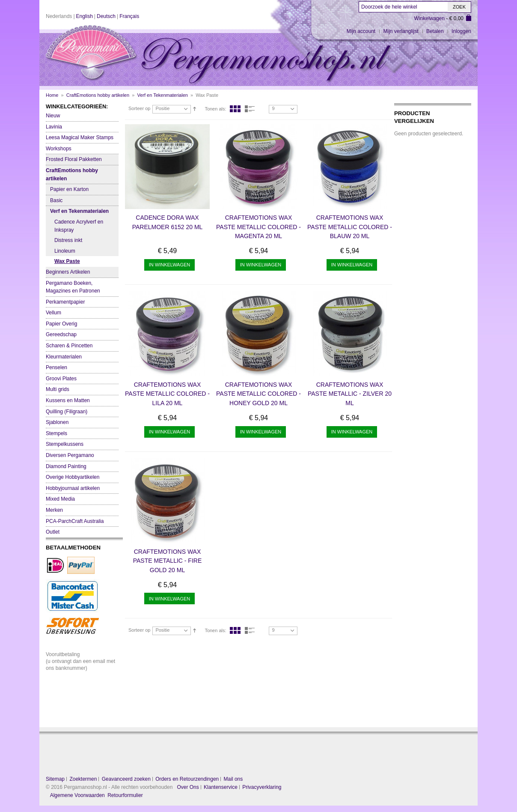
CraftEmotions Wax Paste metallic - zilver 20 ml (350, 394)
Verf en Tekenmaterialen (162, 95)
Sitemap (55, 779)
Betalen (435, 31)
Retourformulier (125, 795)
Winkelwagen (429, 18)
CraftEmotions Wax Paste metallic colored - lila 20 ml (167, 394)
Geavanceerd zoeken (126, 779)
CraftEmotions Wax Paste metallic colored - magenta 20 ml (258, 227)
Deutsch (106, 16)
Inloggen (461, 31)
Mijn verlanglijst (401, 31)
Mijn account (361, 31)
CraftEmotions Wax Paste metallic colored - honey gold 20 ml (258, 394)
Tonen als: (215, 109)
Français (129, 16)
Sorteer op (139, 108)
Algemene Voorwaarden (77, 795)
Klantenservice (221, 787)
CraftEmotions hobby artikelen (98, 95)
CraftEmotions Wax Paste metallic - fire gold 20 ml (168, 561)
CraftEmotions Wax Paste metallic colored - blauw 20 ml (350, 227)
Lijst (250, 109)
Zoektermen (83, 779)
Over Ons (188, 787)
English (85, 16)
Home (52, 95)
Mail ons (233, 779)
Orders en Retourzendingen (187, 779)
